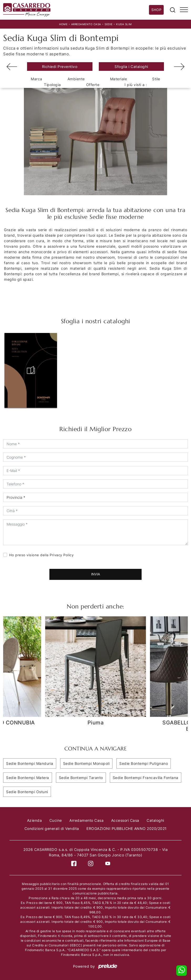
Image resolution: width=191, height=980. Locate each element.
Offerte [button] (93, 85)
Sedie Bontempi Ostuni (27, 792)
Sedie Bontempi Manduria (30, 763)
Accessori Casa (125, 820)
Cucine (56, 820)
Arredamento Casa (86, 24)
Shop (156, 10)
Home (63, 24)
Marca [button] (37, 79)
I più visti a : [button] (136, 85)
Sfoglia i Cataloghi (131, 67)
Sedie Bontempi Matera (28, 778)
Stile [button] (156, 79)
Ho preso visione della (42, 555)
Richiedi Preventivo (60, 67)
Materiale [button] (119, 79)
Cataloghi (155, 820)
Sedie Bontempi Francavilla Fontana (146, 778)
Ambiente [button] (76, 79)
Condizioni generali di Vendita (52, 828)
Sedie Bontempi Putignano (144, 763)
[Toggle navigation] (184, 10)
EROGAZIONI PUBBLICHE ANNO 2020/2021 (127, 828)
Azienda (35, 820)
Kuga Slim (124, 24)
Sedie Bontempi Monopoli (86, 763)
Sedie (109, 24)
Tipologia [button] (52, 85)
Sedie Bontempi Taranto (81, 778)
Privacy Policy (62, 555)
